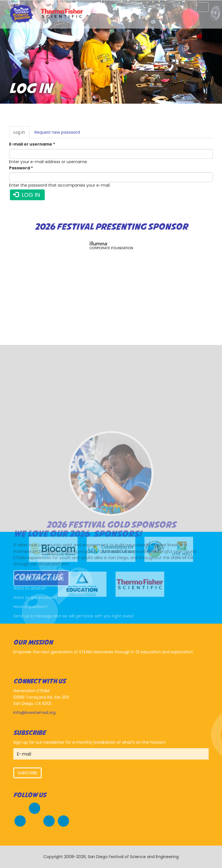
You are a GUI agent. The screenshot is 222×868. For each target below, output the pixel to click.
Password (21, 168)
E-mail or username (32, 144)
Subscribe (27, 773)
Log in (22, 134)
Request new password (57, 132)
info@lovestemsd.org (34, 713)
